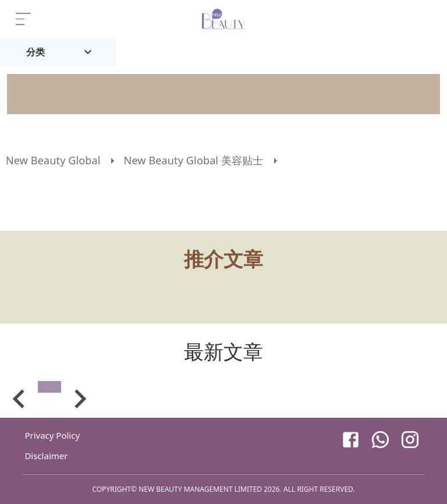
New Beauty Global (53, 160)
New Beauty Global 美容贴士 (194, 160)
